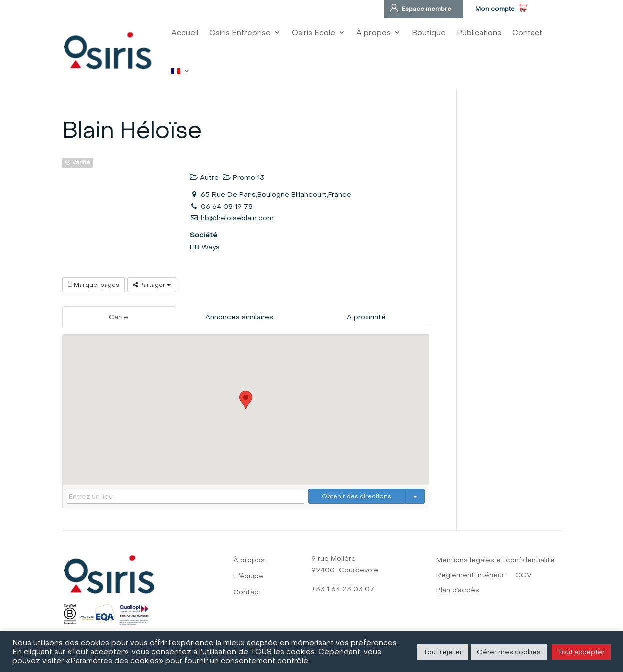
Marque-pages (94, 285)
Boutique (429, 33)
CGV (523, 575)
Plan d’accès (458, 590)
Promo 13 (244, 177)
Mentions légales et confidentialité (495, 560)
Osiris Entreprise (240, 33)
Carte (119, 317)
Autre (204, 177)
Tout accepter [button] (581, 652)
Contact (527, 33)
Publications (479, 33)
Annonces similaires (239, 317)
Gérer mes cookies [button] (509, 652)
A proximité (366, 317)
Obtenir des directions (356, 496)
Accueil (185, 33)
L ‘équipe (248, 576)
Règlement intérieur (470, 575)
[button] (246, 400)
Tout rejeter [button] (443, 652)
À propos (373, 33)
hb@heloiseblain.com (237, 218)
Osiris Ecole (313, 33)
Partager (152, 285)
